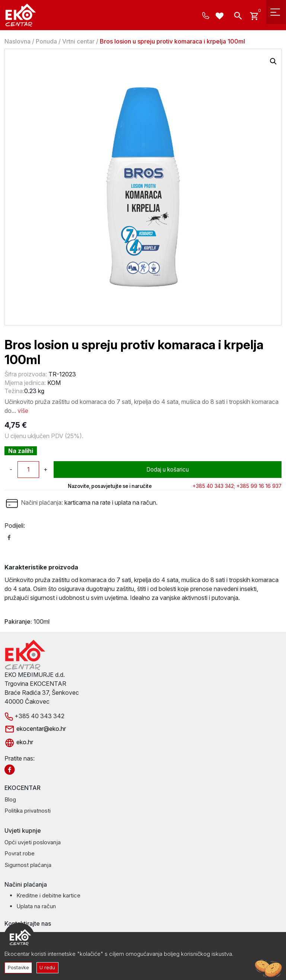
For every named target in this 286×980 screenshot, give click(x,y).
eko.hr (19, 742)
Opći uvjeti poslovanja (33, 842)
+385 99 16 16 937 (259, 486)
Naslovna (18, 41)
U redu (49, 967)
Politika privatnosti (28, 811)
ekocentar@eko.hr (35, 729)
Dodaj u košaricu (168, 469)
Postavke (19, 967)
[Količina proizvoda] (28, 470)
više (23, 411)
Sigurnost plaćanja (28, 865)
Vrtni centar (78, 41)
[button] (273, 61)
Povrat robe (20, 853)
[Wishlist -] (221, 17)
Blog (10, 799)
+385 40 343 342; (214, 486)
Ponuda (46, 41)
